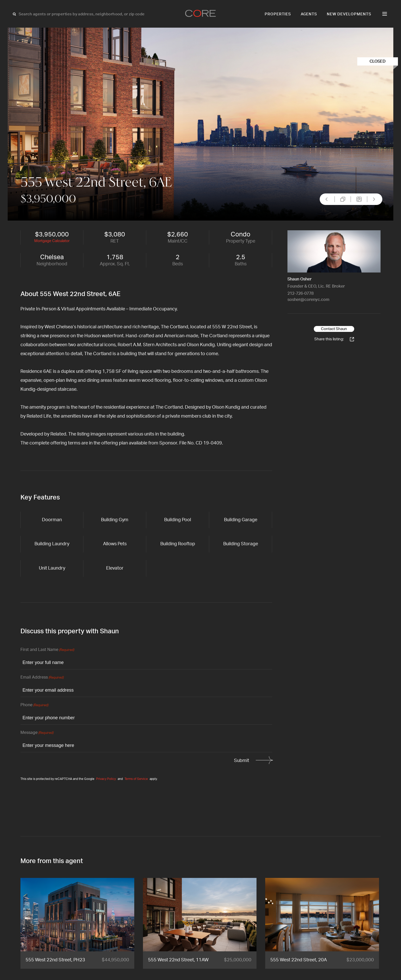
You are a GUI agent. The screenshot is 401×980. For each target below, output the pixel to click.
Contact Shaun (334, 329)
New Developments (349, 14)
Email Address (42, 678)
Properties (278, 14)
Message (37, 733)
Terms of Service (136, 779)
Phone (34, 705)
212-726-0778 (300, 293)
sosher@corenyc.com (308, 300)
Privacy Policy (106, 779)
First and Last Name (47, 650)
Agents (309, 14)
